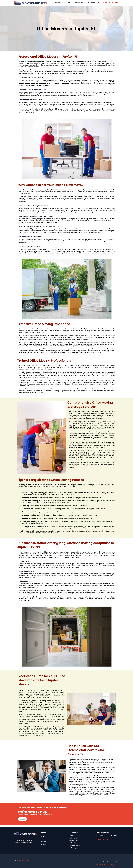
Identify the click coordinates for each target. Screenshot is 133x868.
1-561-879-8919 (111, 3)
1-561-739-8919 (103, 840)
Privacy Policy (102, 862)
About (43, 839)
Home (43, 836)
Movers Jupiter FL (50, 3)
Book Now (24, 820)
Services (44, 842)
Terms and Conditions (113, 862)
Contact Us (45, 844)
